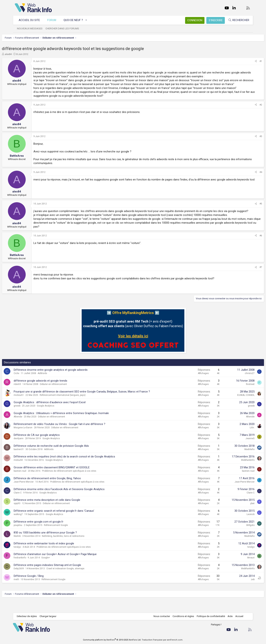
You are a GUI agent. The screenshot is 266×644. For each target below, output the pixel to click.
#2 (248, 113)
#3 (248, 144)
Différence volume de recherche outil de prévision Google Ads (64, 457)
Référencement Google (69, 537)
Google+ (59, 569)
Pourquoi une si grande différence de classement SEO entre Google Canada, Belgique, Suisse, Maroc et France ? (95, 403)
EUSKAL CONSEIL (233, 407)
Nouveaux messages (32, 29)
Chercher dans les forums (64, 29)
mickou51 (32, 407)
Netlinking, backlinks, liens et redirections (76, 548)
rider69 (30, 396)
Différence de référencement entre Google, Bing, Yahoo (60, 490)
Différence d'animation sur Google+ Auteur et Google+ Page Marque (68, 566)
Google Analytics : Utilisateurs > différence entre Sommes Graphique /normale (74, 425)
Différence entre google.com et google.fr (51, 533)
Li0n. (239, 439)
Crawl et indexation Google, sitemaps (78, 580)
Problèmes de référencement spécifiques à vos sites (82, 483)
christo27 (237, 385)
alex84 (21, 54)
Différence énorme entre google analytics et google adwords (64, 381)
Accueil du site (31, 20)
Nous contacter (160, 616)
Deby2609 (32, 580)
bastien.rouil (33, 483)
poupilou (31, 537)
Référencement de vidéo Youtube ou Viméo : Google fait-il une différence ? (72, 436)
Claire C (31, 504)
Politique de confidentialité (209, 616)
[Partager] (243, 61)
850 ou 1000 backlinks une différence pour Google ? (58, 544)
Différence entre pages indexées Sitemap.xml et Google (60, 577)
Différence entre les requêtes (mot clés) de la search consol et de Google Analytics (77, 468)
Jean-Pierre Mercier (37, 493)
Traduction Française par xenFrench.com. (162, 640)
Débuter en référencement (66, 396)
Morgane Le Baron (36, 439)
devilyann (31, 450)
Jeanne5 (237, 450)
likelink (30, 548)
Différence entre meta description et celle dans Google (60, 512)
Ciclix (29, 385)
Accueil (237, 616)
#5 (248, 211)
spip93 (30, 515)
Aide (228, 616)
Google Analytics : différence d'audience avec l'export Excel (63, 414)
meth (29, 591)
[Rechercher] (237, 20)
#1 (248, 61)
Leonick (238, 526)
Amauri (238, 569)
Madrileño (237, 461)
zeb (240, 591)
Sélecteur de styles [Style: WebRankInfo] (29, 616)
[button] (88, 20)
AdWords (55, 385)
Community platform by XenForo (112, 640)
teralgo (30, 559)
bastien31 (32, 461)
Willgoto (237, 537)
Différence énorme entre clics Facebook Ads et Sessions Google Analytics (72, 501)
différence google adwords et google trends (53, 392)
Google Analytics (59, 417)
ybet (239, 515)
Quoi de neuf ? (75, 20)
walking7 (31, 526)
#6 (248, 247)
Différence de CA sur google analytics (50, 447)
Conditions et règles (181, 616)
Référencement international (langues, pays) (76, 407)
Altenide (31, 428)
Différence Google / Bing (42, 588)
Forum (54, 20)
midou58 (31, 472)
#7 (248, 279)
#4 (248, 180)
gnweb (30, 417)
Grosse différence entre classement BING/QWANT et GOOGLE (65, 479)
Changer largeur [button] (50, 616)
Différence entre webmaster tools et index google (57, 555)
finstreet (237, 396)
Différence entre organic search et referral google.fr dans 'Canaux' (67, 522)
